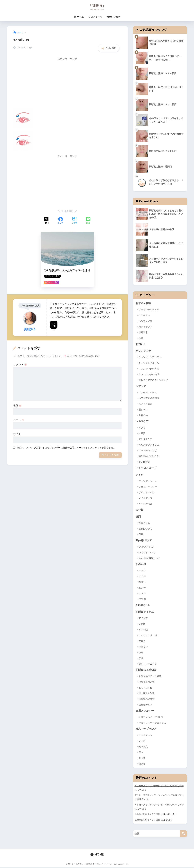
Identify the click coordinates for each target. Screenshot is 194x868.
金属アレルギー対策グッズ (152, 724)
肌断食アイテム (145, 613)
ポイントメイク (147, 493)
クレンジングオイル (149, 363)
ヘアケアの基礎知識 (149, 398)
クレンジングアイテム (150, 357)
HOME (97, 855)
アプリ (142, 428)
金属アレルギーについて (151, 718)
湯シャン (143, 410)
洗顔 (138, 517)
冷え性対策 (144, 462)
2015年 (142, 577)
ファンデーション (148, 481)
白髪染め (143, 416)
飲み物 (142, 765)
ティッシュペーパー (149, 636)
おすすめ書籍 (143, 303)
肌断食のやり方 (147, 700)
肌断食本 (143, 333)
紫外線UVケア (144, 541)
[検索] (184, 834)
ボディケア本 (145, 327)
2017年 (142, 588)
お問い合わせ (113, 17)
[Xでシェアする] (47, 221)
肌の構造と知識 (147, 694)
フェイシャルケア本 (149, 310)
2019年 (142, 600)
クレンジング (143, 351)
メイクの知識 (145, 504)
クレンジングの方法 (149, 369)
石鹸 (141, 535)
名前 (18, 406)
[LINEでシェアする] (88, 221)
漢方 (141, 754)
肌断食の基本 (145, 706)
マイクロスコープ (146, 468)
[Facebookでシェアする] (61, 221)
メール (19, 420)
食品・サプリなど (146, 730)
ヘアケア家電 (145, 404)
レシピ (142, 742)
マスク (142, 642)
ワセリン (143, 648)
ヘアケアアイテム (148, 393)
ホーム (79, 17)
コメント (20, 365)
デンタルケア (145, 439)
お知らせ (141, 344)
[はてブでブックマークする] (74, 221)
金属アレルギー (145, 712)
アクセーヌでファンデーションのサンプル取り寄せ (159, 787)
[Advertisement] (39, 84)
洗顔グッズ (144, 524)
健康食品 (143, 748)
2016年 (142, 583)
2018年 (142, 594)
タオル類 (143, 631)
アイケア (143, 619)
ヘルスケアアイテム (149, 445)
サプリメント (145, 736)
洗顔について (145, 529)
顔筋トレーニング (148, 665)
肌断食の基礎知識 (146, 671)
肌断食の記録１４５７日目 (147, 815)
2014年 (142, 571)
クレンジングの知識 (149, 375)
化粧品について (147, 683)
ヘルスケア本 (145, 321)
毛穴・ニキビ (145, 689)
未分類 (140, 510)
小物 (141, 653)
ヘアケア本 (144, 315)
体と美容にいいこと (149, 457)
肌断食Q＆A (143, 606)
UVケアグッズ (146, 548)
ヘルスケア (142, 422)
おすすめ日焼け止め (149, 559)
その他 (142, 625)
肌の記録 (141, 565)
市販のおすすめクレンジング (153, 380)
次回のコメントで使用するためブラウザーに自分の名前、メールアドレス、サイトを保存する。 (66, 448)
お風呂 (142, 434)
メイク (140, 475)
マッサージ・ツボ (148, 451)
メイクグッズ (145, 499)
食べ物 (142, 759)
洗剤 (141, 659)
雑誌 (141, 338)
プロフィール (95, 17)
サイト (17, 434)
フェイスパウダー (148, 487)
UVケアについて (147, 553)
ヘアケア (141, 386)
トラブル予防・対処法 (150, 677)
